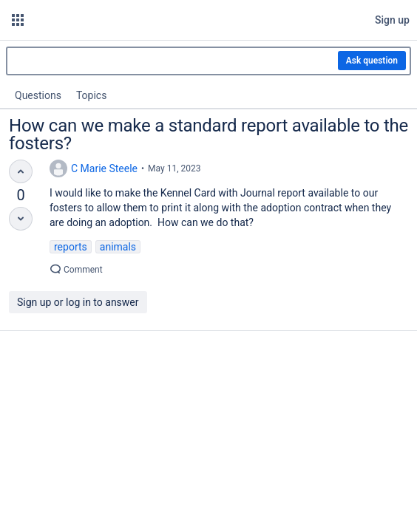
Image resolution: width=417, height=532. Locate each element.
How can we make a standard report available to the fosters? (208, 134)
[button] (18, 20)
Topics (91, 95)
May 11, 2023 (174, 168)
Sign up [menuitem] (392, 20)
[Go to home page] (162, 20)
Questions (38, 95)
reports (71, 247)
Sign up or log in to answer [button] (78, 302)
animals (118, 247)
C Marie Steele (104, 168)
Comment (76, 270)
